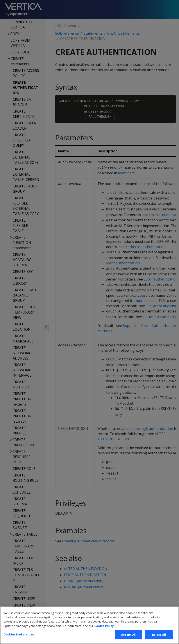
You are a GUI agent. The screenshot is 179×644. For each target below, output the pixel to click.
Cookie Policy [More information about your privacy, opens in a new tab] (104, 631)
